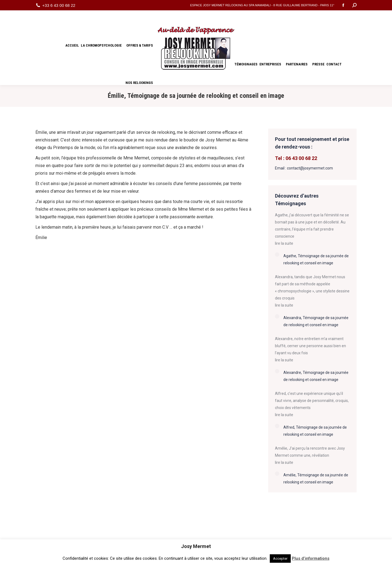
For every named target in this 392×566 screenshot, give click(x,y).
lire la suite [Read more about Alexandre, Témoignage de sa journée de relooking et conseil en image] (284, 360)
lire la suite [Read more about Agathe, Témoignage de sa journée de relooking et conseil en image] (284, 243)
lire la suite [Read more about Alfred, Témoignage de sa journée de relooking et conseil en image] (284, 415)
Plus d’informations (311, 558)
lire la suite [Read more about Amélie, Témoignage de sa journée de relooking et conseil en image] (284, 462)
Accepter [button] (280, 559)
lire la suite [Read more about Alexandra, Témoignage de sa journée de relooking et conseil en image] (284, 305)
